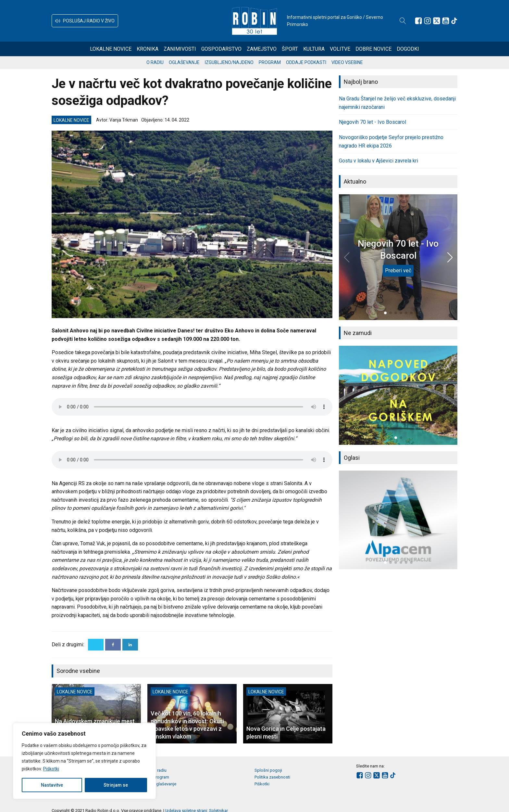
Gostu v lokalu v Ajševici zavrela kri (379, 161)
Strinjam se (116, 785)
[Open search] (403, 21)
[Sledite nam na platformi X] (437, 21)
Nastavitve (52, 785)
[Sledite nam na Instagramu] (428, 21)
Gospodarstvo (221, 49)
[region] (84, 761)
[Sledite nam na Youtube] (446, 21)
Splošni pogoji (268, 770)
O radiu (155, 62)
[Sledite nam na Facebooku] (418, 21)
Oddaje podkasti (306, 62)
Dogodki (408, 49)
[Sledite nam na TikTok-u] (454, 21)
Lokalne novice (111, 49)
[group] (398, 395)
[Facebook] (113, 645)
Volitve (340, 49)
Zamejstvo (262, 49)
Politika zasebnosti (272, 777)
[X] (96, 645)
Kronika (148, 49)
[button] (85, 21)
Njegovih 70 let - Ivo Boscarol (372, 122)
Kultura (314, 49)
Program (270, 62)
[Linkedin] (130, 645)
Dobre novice (373, 49)
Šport (290, 49)
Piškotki (51, 769)
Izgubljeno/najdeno (229, 62)
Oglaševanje (184, 62)
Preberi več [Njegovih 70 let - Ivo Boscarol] (398, 271)
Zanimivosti (180, 49)
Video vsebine (347, 62)
